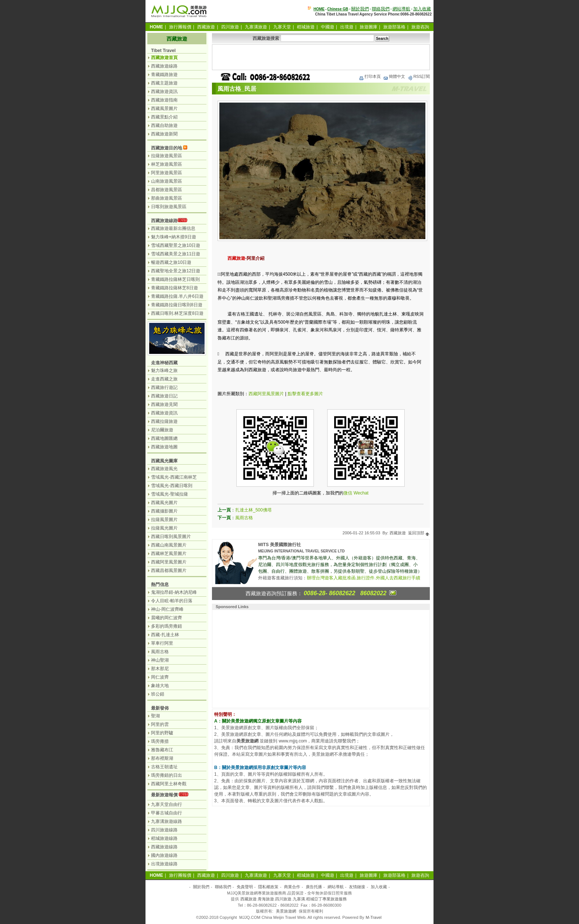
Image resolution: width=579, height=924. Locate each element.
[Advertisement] (321, 57)
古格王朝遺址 (164, 767)
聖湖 (155, 716)
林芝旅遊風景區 (167, 164)
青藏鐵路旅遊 (164, 75)
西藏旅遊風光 (164, 469)
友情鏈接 (357, 887)
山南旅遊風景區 (167, 181)
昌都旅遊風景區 (167, 190)
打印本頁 (370, 76)
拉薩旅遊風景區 (167, 156)
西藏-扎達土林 (165, 635)
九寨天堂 (282, 27)
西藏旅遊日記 (164, 396)
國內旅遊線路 (164, 855)
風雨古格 (244, 518)
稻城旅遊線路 (164, 838)
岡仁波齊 (160, 677)
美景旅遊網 (286, 911)
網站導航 (401, 9)
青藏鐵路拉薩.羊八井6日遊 (177, 296)
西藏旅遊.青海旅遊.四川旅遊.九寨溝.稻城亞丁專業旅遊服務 (293, 899)
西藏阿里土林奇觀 (169, 784)
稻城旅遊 (306, 27)
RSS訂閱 (419, 76)
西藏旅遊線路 (164, 66)
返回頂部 (419, 533)
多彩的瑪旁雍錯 (167, 626)
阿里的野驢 (162, 733)
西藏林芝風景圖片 (169, 554)
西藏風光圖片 (164, 503)
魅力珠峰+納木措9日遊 (174, 237)
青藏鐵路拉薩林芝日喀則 (175, 279)
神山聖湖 (160, 660)
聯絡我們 (381, 9)
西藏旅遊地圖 (164, 447)
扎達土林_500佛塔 (253, 510)
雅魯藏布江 (162, 750)
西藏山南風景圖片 (169, 545)
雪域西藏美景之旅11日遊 (176, 254)
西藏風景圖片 (164, 108)
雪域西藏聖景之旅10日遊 (176, 245)
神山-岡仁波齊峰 (167, 609)
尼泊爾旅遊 (162, 430)
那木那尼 (160, 669)
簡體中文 (394, 76)
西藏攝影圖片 (164, 511)
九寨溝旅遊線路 (167, 821)
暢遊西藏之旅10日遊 (171, 262)
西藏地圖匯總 (164, 438)
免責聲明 (245, 887)
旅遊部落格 (394, 27)
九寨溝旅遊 (256, 27)
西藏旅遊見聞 (164, 404)
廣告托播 (314, 887)
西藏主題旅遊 (164, 83)
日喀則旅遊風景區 (169, 207)
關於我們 (360, 9)
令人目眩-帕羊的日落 (172, 601)
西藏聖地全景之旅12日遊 (176, 271)
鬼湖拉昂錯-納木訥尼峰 (174, 592)
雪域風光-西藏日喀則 (172, 486)
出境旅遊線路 (164, 864)
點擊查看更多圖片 (305, 394)
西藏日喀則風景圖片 (171, 537)
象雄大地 (160, 686)
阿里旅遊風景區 (167, 173)
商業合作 (292, 887)
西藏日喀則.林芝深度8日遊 (177, 313)
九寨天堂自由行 (167, 804)
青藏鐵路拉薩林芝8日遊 (174, 288)
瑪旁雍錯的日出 (167, 775)
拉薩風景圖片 (164, 520)
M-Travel (374, 917)
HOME (319, 9)
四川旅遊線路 (164, 830)
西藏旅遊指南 (164, 100)
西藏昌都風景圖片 (169, 570)
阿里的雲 (160, 724)
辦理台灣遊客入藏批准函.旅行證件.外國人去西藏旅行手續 (364, 578)
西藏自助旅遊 (164, 125)
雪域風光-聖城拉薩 (169, 494)
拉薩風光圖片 (164, 528)
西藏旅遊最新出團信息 (173, 228)
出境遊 (347, 27)
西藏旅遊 (206, 27)
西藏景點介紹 (164, 117)
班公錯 (158, 694)
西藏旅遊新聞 (164, 134)
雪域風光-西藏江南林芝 (174, 477)
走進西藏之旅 (164, 379)
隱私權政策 (268, 887)
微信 (348, 493)
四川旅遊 (230, 27)
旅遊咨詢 (420, 27)
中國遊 (328, 27)
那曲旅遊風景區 (167, 198)
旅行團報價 (180, 27)
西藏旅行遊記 (164, 387)
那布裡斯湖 (162, 758)
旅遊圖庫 (369, 27)
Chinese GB (338, 9)
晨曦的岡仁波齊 (167, 618)
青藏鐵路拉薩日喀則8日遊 (177, 305)
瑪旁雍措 (160, 741)
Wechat (361, 493)
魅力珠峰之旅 (164, 370)
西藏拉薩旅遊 (164, 421)
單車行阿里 (162, 643)
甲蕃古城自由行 (167, 813)
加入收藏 (422, 9)
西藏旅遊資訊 (164, 92)
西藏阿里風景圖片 (266, 394)
